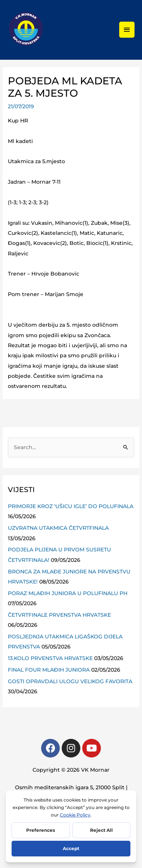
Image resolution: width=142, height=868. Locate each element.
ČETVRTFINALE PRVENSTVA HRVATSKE (59, 615)
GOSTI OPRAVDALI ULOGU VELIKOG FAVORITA (70, 681)
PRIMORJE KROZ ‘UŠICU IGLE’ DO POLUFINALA (71, 506)
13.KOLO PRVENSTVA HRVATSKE (50, 658)
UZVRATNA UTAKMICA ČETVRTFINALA (58, 528)
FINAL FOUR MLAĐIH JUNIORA (49, 670)
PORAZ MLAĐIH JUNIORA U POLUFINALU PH (68, 593)
